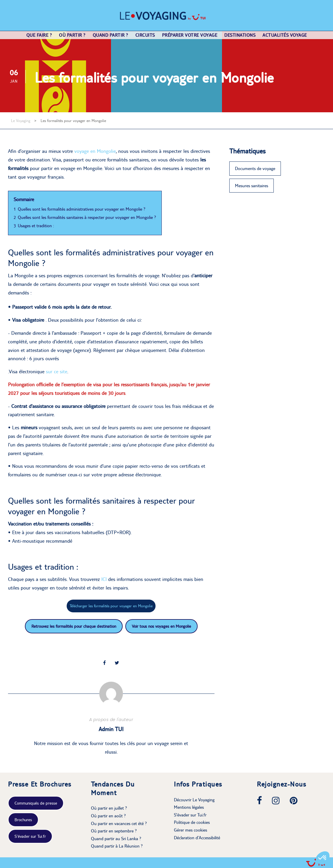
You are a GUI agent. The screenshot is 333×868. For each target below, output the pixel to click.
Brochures (23, 820)
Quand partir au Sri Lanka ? (116, 839)
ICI (105, 579)
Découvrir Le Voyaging (194, 800)
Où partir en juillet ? (109, 808)
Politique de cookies (192, 822)
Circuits (145, 35)
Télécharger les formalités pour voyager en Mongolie (111, 606)
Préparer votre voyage (190, 35)
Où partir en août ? (108, 816)
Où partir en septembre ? (114, 831)
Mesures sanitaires (252, 186)
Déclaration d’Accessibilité (197, 838)
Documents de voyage (255, 168)
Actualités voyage (285, 35)
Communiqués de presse (36, 803)
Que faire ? (39, 35)
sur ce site (57, 371)
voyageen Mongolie (95, 151)
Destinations (240, 35)
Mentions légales (189, 807)
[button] (323, 858)
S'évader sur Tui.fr (30, 836)
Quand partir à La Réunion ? (117, 846)
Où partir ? (72, 35)
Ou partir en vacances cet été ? (119, 823)
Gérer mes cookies (190, 830)
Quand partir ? (111, 35)
